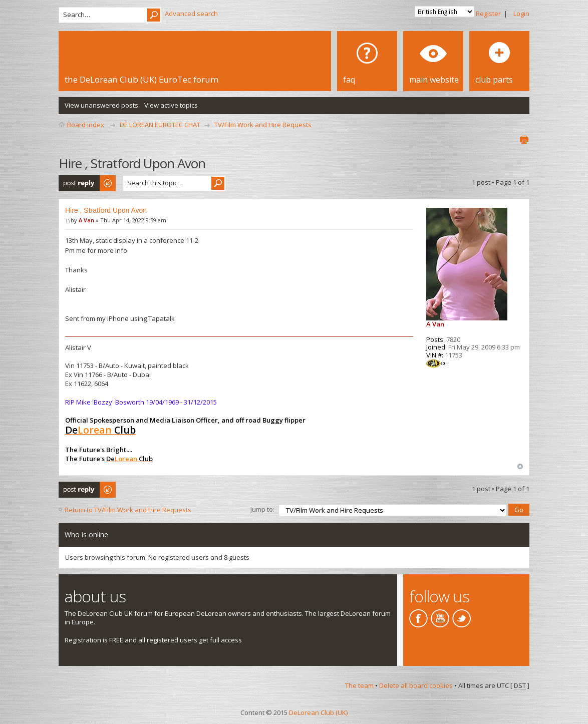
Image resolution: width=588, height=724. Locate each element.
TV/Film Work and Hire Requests (263, 125)
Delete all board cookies (416, 684)
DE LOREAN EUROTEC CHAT (160, 125)
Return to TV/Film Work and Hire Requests (128, 510)
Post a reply (88, 183)
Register (488, 14)
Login (521, 14)
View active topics (171, 105)
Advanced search (191, 14)
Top (520, 466)
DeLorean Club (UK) (318, 711)
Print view (524, 140)
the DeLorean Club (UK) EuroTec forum (141, 79)
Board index (86, 125)
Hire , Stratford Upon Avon (106, 210)
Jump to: (262, 509)
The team (359, 684)
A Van (86, 220)
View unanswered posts (101, 105)
